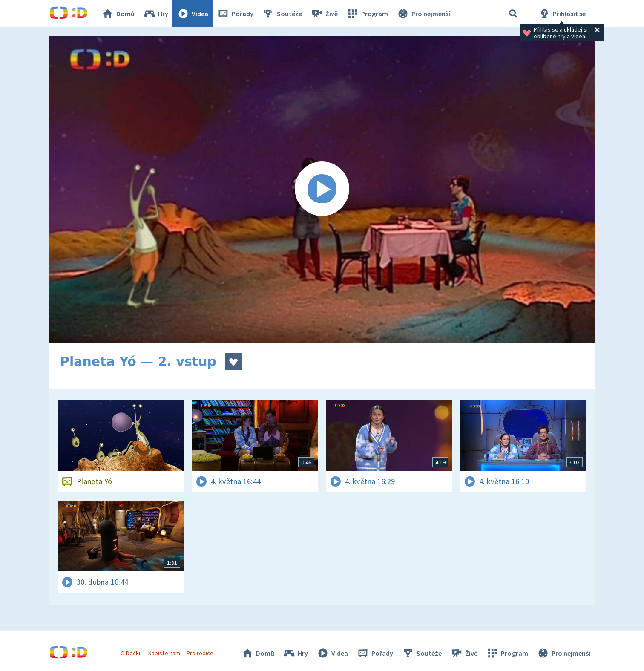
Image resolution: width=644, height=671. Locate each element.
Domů (118, 14)
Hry (156, 14)
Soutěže (282, 14)
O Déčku (131, 653)
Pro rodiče (200, 653)
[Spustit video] (322, 189)
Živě (324, 14)
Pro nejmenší (423, 14)
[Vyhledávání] (513, 14)
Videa (193, 14)
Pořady (235, 14)
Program (367, 14)
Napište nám (164, 653)
